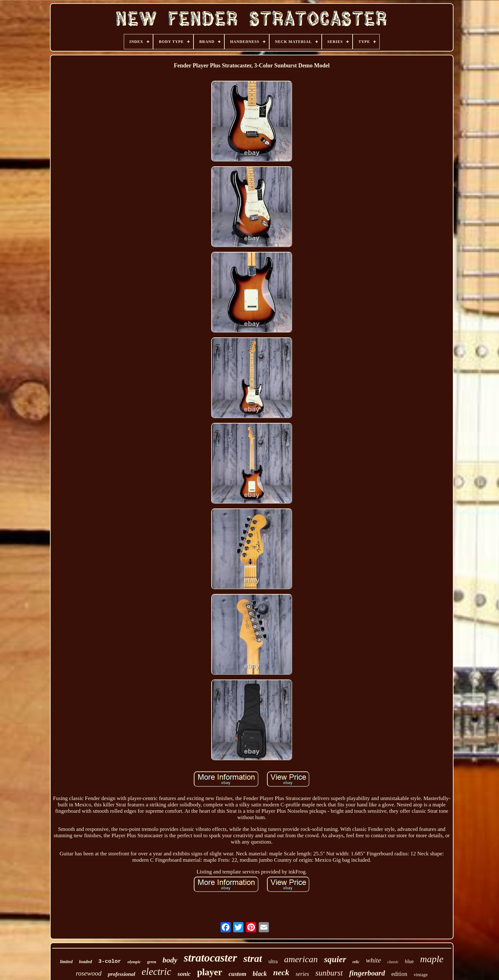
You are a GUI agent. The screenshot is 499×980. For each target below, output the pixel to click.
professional (122, 974)
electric (156, 972)
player (210, 972)
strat (253, 958)
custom (237, 974)
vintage (421, 975)
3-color (110, 961)
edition (399, 974)
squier (335, 959)
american (301, 959)
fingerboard (367, 973)
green (151, 962)
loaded (85, 962)
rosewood (89, 973)
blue (410, 961)
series (302, 974)
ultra (273, 961)
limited (67, 962)
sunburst (329, 973)
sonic (184, 974)
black (260, 974)
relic (356, 962)
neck (281, 973)
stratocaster (210, 958)
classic (393, 962)
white (374, 960)
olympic (134, 962)
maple (432, 959)
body (170, 960)
